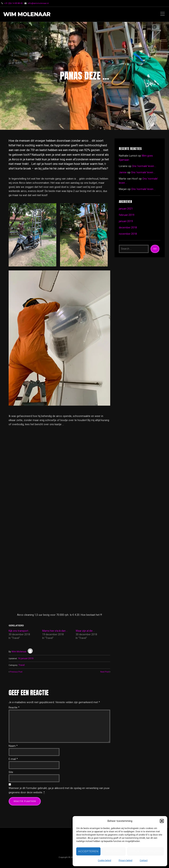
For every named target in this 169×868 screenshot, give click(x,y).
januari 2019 (126, 221)
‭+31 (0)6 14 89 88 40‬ (13, 3)
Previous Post (16, 671)
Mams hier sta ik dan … (55, 631)
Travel (21, 664)
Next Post (104, 671)
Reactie (14, 707)
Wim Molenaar (28, 14)
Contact (144, 860)
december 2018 (128, 227)
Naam (13, 745)
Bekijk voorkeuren (145, 851)
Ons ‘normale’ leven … (144, 166)
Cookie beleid (104, 860)
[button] (162, 821)
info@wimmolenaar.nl (38, 3)
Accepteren (88, 851)
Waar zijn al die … (85, 631)
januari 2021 (126, 209)
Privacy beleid (125, 860)
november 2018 (128, 234)
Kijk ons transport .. (19, 631)
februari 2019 (127, 215)
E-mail (13, 758)
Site (11, 771)
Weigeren (114, 851)
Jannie (123, 172)
